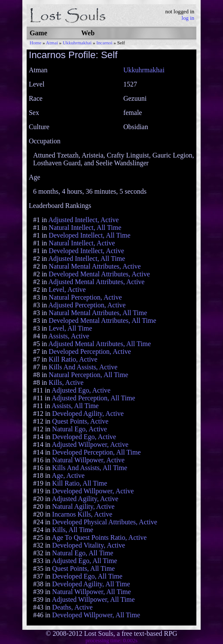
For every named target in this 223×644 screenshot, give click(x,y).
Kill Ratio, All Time (79, 483)
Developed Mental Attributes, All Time (102, 320)
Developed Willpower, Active (93, 491)
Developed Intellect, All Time (89, 235)
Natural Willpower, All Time (91, 592)
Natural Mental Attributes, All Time (98, 313)
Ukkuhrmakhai (77, 43)
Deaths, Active (72, 607)
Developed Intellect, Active (86, 251)
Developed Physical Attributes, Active (104, 522)
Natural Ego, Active (79, 429)
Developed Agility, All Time (91, 584)
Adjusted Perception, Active (87, 305)
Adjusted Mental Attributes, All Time (99, 344)
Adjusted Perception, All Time (93, 398)
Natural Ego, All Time (82, 553)
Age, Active (68, 475)
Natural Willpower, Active (88, 460)
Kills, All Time (73, 530)
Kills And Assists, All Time (90, 468)
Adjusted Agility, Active (85, 499)
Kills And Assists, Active (83, 367)
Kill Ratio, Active (73, 359)
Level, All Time (70, 328)
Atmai (52, 43)
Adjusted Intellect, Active (83, 220)
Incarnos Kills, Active (82, 514)
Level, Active (67, 289)
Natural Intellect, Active (82, 243)
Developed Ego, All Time (87, 576)
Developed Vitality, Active (89, 545)
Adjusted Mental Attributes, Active (96, 282)
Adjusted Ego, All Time (84, 561)
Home (35, 43)
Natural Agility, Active (83, 506)
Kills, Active (66, 382)
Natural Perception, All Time (88, 375)
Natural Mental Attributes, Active (95, 266)
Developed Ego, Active (84, 437)
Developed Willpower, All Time (96, 615)
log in (188, 18)
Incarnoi (104, 43)
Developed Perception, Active (90, 351)
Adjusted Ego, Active (81, 390)
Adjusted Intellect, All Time (87, 259)
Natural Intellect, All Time (85, 228)
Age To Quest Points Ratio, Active (99, 537)
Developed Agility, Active (88, 413)
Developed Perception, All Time (96, 452)
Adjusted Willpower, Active (90, 444)
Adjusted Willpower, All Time (93, 599)
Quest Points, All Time (83, 568)
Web (88, 33)
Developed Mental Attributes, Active (99, 274)
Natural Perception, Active (85, 297)
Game (38, 33)
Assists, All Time (75, 406)
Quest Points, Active (80, 421)
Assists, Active (69, 336)
